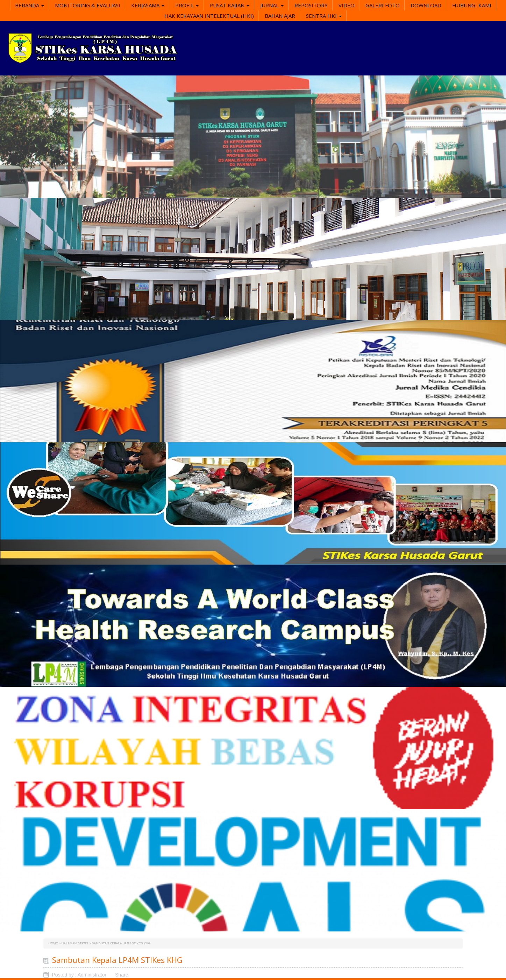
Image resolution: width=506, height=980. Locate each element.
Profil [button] (187, 5)
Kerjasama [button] (148, 5)
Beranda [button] (30, 5)
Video (347, 5)
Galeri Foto (383, 5)
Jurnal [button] (272, 5)
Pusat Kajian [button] (229, 5)
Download (426, 5)
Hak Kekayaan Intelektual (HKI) (209, 16)
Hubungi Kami (472, 5)
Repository (311, 5)
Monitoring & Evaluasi (88, 5)
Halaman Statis (75, 943)
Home (53, 943)
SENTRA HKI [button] (324, 16)
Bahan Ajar (280, 16)
